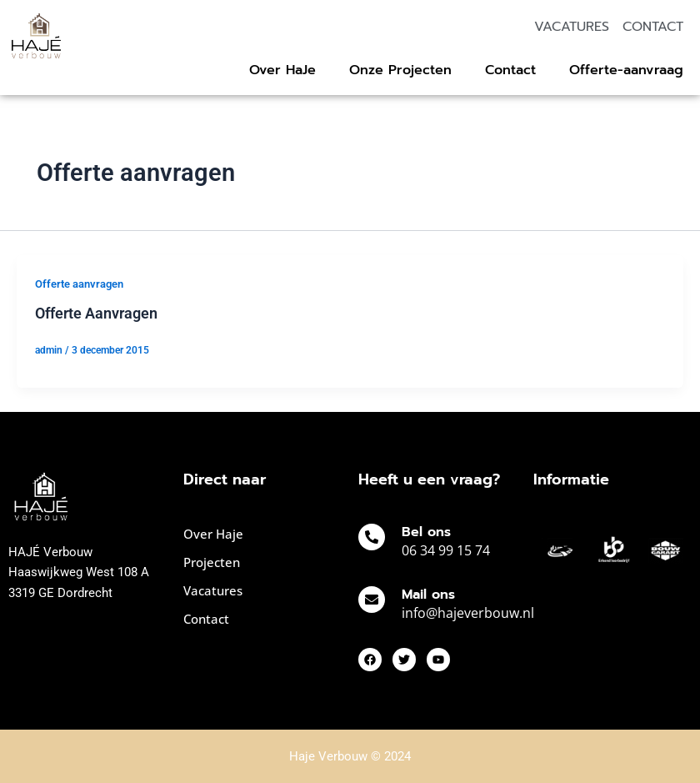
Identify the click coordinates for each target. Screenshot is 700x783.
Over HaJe (282, 70)
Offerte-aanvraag (626, 70)
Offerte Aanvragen (96, 313)
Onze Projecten (400, 70)
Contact (510, 70)
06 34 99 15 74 (446, 550)
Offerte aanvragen (79, 284)
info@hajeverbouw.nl (468, 613)
